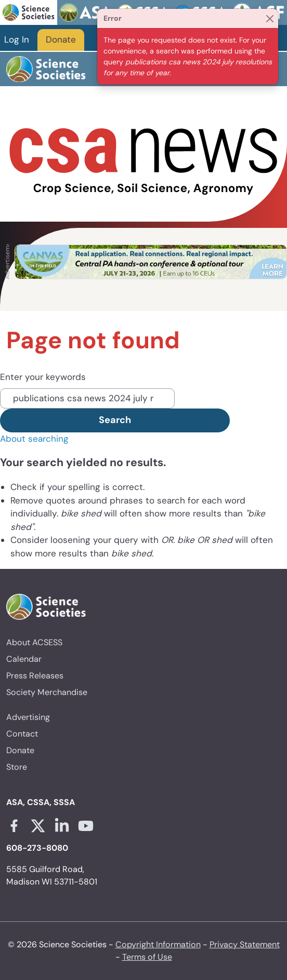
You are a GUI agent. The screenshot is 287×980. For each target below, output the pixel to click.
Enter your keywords (43, 377)
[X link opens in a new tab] (38, 826)
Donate (61, 39)
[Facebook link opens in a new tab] (14, 826)
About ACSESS (34, 642)
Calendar (24, 659)
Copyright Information (158, 944)
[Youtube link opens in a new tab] (86, 826)
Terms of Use (147, 957)
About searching (34, 439)
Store (17, 767)
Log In (17, 39)
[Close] (270, 18)
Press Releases (35, 676)
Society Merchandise (47, 692)
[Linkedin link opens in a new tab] (62, 826)
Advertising (28, 717)
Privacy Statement (245, 944)
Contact (22, 734)
